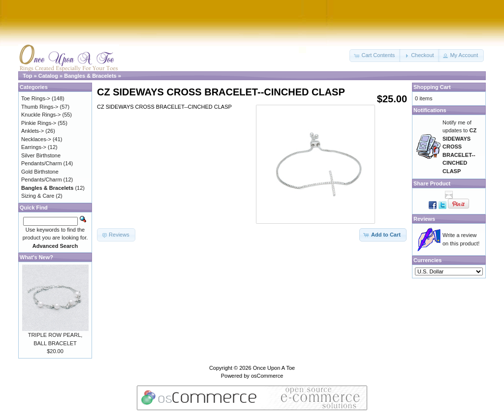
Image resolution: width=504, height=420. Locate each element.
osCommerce (267, 376)
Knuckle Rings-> (41, 115)
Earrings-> (34, 147)
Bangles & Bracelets (90, 76)
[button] (375, 56)
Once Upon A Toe (274, 368)
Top (27, 76)
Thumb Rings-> (40, 107)
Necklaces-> (36, 139)
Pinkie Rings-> (39, 123)
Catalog (48, 76)
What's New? (36, 257)
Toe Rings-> (36, 98)
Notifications (430, 110)
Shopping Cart (432, 87)
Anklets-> (32, 131)
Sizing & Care (38, 196)
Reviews (424, 219)
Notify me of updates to (459, 147)
